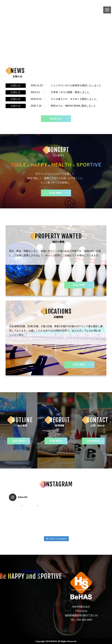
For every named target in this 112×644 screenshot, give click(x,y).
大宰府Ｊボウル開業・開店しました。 (71, 92)
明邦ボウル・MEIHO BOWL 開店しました (73, 106)
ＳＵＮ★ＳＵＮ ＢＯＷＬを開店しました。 (75, 99)
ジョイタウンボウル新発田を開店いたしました (76, 85)
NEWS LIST (56, 119)
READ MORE (56, 193)
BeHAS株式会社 (31, 571)
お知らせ (16, 85)
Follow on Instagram (56, 539)
